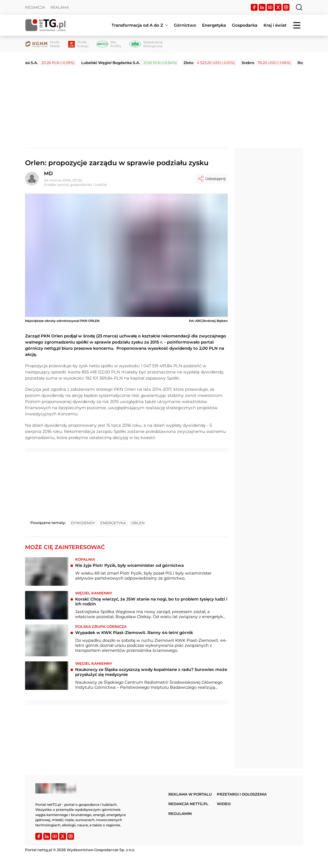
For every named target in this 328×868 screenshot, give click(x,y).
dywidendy (83, 523)
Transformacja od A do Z (137, 25)
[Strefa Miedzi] (43, 44)
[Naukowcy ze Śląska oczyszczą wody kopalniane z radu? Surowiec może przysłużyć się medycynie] (47, 676)
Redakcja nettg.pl (188, 804)
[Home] (46, 25)
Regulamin (180, 814)
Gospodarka (245, 25)
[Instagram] (286, 7)
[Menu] (297, 25)
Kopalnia (85, 559)
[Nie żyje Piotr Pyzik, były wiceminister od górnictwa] (47, 571)
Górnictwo (185, 25)
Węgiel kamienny (94, 593)
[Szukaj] (299, 7)
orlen (138, 523)
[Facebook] (254, 7)
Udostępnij (211, 179)
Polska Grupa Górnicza (101, 627)
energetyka (113, 523)
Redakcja (35, 7)
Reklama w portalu (190, 794)
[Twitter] (278, 7)
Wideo (224, 804)
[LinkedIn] (262, 7)
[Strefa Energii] (78, 44)
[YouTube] (270, 7)
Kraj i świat (275, 25)
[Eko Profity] (109, 44)
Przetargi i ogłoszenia (242, 794)
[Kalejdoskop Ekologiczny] (146, 44)
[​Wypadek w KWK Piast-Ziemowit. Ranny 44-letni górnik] (47, 640)
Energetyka (214, 25)
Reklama (60, 7)
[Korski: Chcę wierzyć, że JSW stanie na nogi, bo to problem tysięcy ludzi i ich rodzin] (47, 605)
